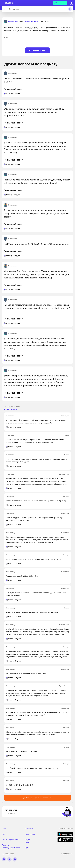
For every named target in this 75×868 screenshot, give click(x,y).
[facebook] (4, 859)
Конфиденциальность (10, 840)
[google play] (65, 836)
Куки (27, 848)
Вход (72, 3)
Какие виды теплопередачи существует (21, 751)
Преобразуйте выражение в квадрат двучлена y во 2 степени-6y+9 (32, 768)
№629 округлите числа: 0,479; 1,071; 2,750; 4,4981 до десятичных (36, 244)
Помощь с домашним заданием (37, 798)
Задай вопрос (60, 3)
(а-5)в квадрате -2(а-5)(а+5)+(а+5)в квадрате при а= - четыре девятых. (34, 559)
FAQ (3, 834)
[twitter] (9, 859)
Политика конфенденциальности (11, 846)
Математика (10, 73)
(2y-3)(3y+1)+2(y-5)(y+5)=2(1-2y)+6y (20, 785)
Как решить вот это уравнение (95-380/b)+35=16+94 (26, 673)
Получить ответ (37, 50)
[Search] (5, 9)
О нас (4, 829)
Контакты (29, 829)
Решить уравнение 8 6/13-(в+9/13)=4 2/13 (22, 576)
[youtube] (15, 859)
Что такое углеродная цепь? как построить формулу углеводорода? (33, 612)
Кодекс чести (28, 841)
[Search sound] (70, 9)
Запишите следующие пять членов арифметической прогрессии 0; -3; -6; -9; (36, 501)
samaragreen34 (32, 21)
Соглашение (30, 834)
